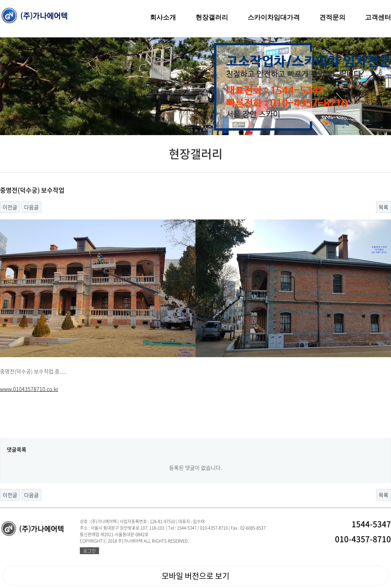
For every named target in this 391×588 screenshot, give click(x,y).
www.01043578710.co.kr (29, 389)
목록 (384, 207)
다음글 (31, 207)
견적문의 (332, 17)
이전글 (10, 207)
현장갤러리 (212, 17)
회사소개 (163, 17)
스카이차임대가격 (274, 17)
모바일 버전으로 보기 (195, 576)
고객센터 (378, 17)
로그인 (89, 551)
